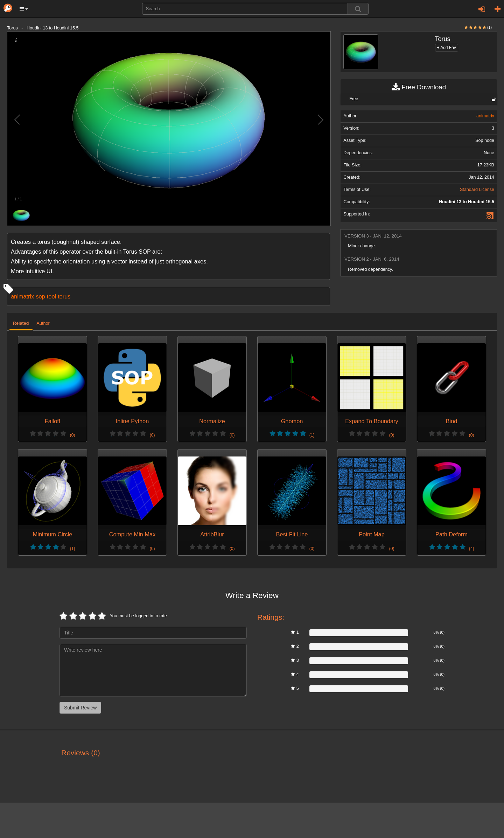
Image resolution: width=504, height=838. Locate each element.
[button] (24, 9)
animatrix (22, 296)
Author (43, 323)
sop (40, 296)
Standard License (477, 190)
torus (64, 296)
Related (21, 323)
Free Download (419, 87)
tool (51, 296)
